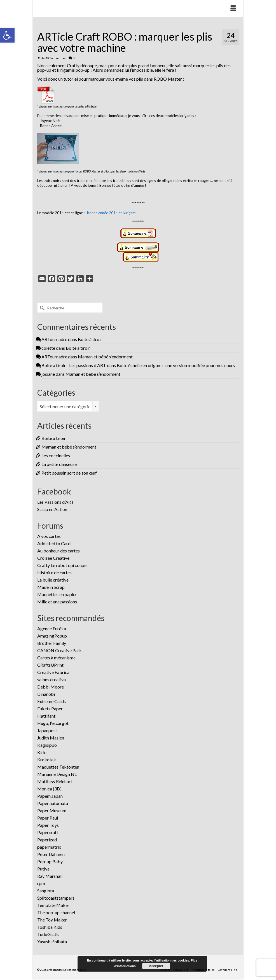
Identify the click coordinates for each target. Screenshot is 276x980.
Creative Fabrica (53, 672)
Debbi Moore (51, 687)
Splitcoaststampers (56, 898)
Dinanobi (46, 694)
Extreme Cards (52, 701)
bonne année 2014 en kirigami (112, 213)
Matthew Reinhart (55, 781)
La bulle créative (53, 580)
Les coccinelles (56, 455)
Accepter (156, 966)
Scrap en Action (52, 509)
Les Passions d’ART (56, 502)
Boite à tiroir (90, 339)
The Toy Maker (52, 920)
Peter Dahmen (51, 854)
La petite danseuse (59, 464)
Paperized (47, 840)
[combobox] (68, 406)
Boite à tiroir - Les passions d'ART (74, 365)
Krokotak (47, 760)
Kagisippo (47, 745)
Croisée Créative (53, 558)
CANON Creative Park (59, 650)
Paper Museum (52, 810)
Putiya (43, 869)
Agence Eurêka (52, 628)
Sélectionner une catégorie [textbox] (65, 406)
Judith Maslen (51, 738)
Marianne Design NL (57, 774)
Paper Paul (48, 818)
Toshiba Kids (50, 927)
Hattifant (46, 716)
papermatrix (49, 847)
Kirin (42, 752)
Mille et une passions (57, 602)
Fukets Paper (50, 709)
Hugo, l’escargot (53, 723)
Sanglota (46, 891)
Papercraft (48, 832)
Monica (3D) (49, 789)
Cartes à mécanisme (56, 658)
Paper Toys (48, 825)
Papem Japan (50, 796)
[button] (7, 35)
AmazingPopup (52, 636)
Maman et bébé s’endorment (105, 357)
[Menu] (233, 8)
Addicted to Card (54, 543)
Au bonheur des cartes (59, 551)
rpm (41, 883)
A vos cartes (49, 536)
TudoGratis (48, 934)
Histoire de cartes (54, 572)
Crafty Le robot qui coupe (62, 565)
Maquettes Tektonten (58, 767)
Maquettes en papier (57, 594)
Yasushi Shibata (52, 942)
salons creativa (52, 679)
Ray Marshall (50, 876)
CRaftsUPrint (50, 665)
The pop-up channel (56, 912)
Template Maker (53, 905)
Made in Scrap (51, 587)
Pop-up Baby (50, 861)
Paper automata (53, 803)
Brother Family (52, 643)
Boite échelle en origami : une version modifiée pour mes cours (176, 365)
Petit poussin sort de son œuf (69, 473)
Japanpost (47, 730)
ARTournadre (55, 58)
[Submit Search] (41, 308)
